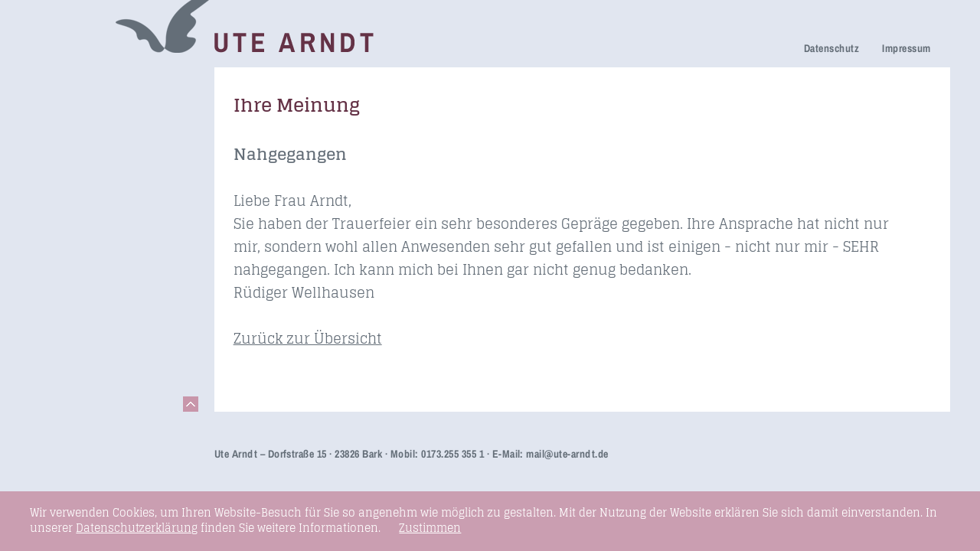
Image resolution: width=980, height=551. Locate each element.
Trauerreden (77, 83)
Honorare (69, 256)
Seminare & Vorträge (101, 300)
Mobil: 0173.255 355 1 (437, 454)
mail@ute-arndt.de (567, 454)
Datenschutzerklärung (137, 528)
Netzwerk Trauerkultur (105, 104)
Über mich (71, 213)
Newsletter (72, 235)
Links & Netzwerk (91, 343)
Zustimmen (430, 528)
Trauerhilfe (73, 126)
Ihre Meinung (79, 192)
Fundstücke (75, 322)
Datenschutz (831, 48)
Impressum (906, 48)
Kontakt (64, 365)
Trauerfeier (73, 147)
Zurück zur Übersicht (308, 338)
